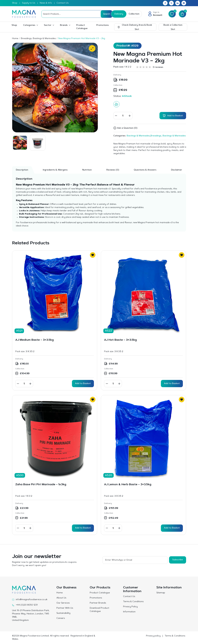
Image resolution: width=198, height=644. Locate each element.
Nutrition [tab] (87, 170)
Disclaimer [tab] (177, 170)
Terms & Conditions (133, 602)
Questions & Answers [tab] (145, 170)
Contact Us (63, 3)
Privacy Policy (130, 607)
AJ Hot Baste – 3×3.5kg (120, 340)
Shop (15, 3)
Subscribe (178, 560)
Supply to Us (29, 3)
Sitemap (161, 593)
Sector (48, 25)
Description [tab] (22, 170)
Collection (134, 14)
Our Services (63, 603)
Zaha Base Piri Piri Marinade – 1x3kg (41, 485)
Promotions (103, 25)
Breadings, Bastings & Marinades (38, 39)
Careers (61, 618)
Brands (64, 25)
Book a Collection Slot (173, 27)
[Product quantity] (123, 116)
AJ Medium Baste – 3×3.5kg (34, 340)
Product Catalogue (82, 27)
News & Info (46, 3)
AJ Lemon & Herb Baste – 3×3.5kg (128, 485)
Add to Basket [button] (83, 384)
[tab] (113, 170)
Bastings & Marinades (138, 136)
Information (129, 612)
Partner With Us (65, 608)
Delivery (119, 14)
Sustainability (63, 613)
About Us (61, 598)
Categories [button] (29, 25)
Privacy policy (153, 636)
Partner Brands (98, 603)
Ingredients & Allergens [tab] (55, 170)
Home (15, 39)
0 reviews (158, 67)
